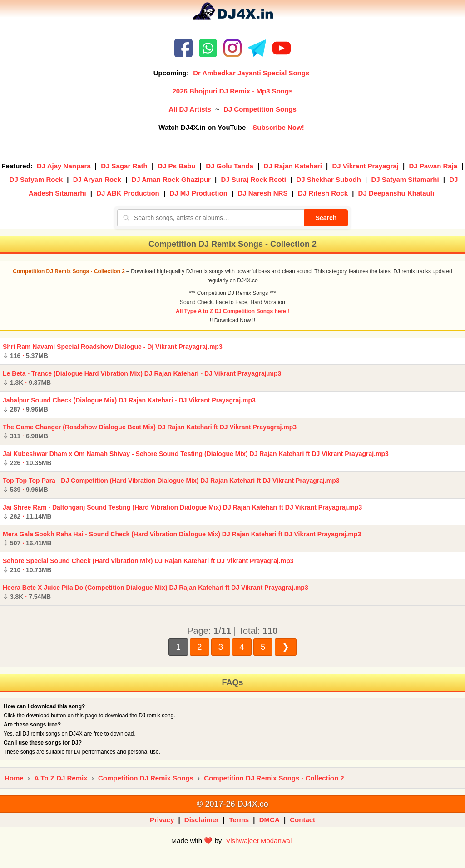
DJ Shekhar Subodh (329, 179)
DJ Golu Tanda (230, 166)
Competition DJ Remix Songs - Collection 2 (274, 778)
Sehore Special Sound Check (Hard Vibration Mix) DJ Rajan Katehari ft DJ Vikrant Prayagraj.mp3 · (148, 565)
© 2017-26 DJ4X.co (232, 804)
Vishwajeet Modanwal (259, 841)
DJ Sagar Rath (124, 166)
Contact (302, 820)
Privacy (162, 820)
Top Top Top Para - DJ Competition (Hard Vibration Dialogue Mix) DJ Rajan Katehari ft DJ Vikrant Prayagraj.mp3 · (171, 485)
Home (14, 778)
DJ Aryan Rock (97, 179)
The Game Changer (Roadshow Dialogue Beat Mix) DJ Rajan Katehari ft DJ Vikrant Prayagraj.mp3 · (150, 432)
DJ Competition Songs (260, 109)
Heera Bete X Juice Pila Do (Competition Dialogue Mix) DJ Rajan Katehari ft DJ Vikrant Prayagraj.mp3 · (156, 592)
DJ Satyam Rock (36, 179)
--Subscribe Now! (276, 127)
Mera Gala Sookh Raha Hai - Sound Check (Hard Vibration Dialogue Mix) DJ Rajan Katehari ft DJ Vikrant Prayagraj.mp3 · (182, 539)
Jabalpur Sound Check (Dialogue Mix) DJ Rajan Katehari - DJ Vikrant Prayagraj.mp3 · (129, 405)
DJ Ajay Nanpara (64, 166)
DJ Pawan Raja (433, 166)
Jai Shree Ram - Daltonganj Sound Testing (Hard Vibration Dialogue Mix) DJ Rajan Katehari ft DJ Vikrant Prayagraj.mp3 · (182, 512)
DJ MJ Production (198, 193)
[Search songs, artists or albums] (211, 218)
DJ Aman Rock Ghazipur (171, 179)
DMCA (270, 820)
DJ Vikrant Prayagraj (365, 166)
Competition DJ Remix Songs (146, 778)
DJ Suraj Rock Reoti (253, 179)
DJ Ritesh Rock (323, 193)
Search (326, 218)
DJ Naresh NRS (262, 193)
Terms (239, 820)
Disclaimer (202, 820)
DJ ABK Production (128, 193)
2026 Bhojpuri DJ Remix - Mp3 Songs (232, 91)
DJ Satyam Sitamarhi (405, 179)
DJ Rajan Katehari (292, 166)
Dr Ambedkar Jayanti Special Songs (251, 73)
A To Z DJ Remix (61, 778)
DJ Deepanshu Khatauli (396, 193)
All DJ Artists (190, 109)
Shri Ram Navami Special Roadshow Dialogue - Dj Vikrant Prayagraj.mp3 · (113, 351)
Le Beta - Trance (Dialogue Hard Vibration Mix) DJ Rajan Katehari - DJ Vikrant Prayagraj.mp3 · (142, 378)
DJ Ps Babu (176, 166)
